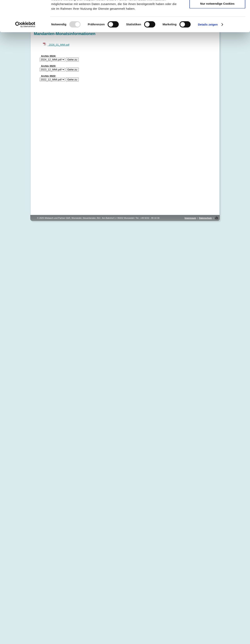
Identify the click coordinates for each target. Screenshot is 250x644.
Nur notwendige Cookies (217, 33)
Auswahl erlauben (217, 21)
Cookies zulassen (217, 10)
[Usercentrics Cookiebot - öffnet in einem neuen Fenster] (25, 54)
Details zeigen (208, 54)
